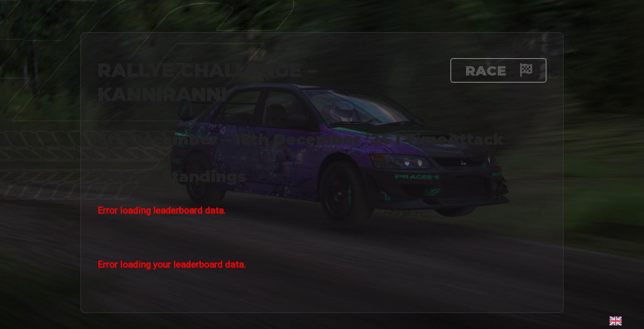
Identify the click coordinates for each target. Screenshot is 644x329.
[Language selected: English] (616, 321)
